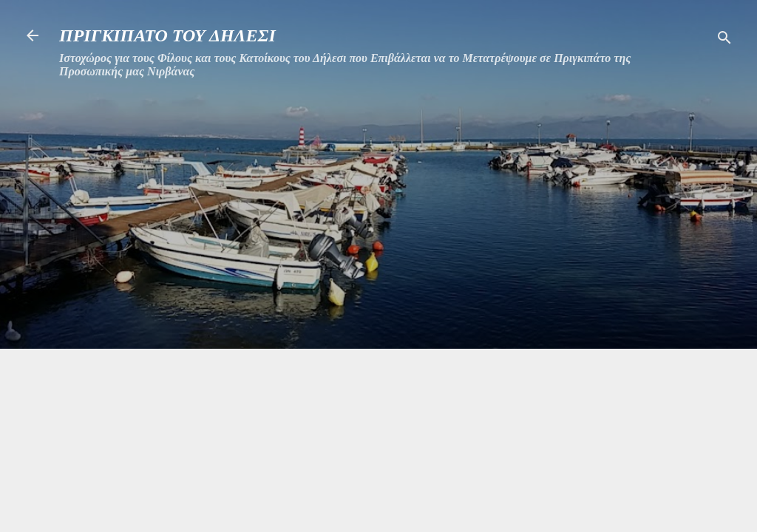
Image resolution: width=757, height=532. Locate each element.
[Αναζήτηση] (724, 40)
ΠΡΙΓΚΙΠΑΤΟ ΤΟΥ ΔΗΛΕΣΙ (167, 35)
